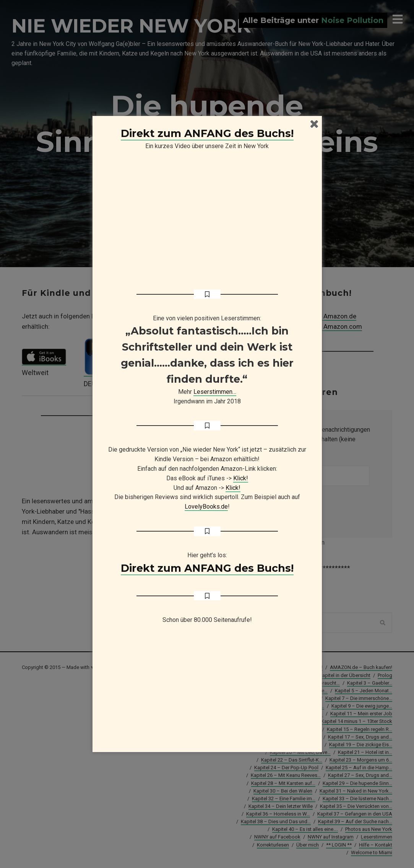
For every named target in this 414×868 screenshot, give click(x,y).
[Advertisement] (207, 692)
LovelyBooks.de (206, 507)
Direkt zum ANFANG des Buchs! (207, 133)
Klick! (241, 478)
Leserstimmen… (215, 392)
